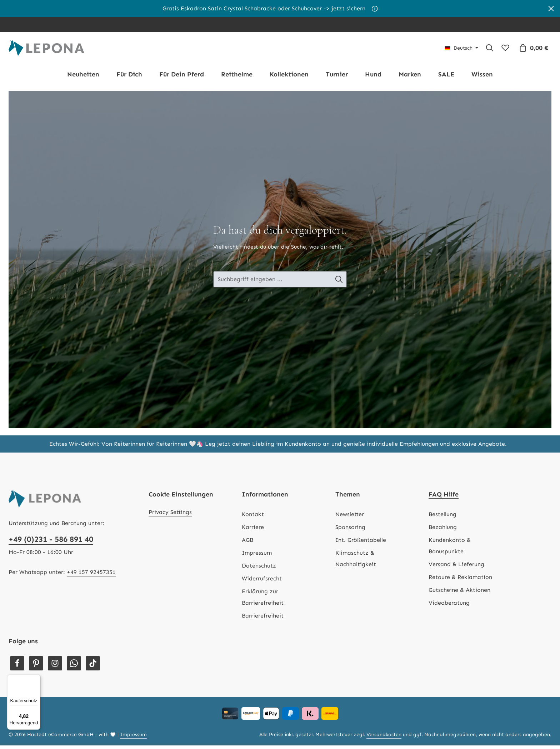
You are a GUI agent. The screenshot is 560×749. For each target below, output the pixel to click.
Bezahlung (443, 531)
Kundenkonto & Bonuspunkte (450, 549)
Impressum (257, 556)
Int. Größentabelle (361, 543)
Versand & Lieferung (456, 568)
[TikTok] (93, 667)
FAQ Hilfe (444, 498)
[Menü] (36, 679)
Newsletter (350, 518)
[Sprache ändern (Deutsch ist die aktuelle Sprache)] (461, 50)
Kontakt (253, 518)
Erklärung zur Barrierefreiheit (263, 601)
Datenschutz (259, 569)
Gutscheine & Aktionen (459, 593)
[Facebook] (17, 667)
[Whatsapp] (74, 667)
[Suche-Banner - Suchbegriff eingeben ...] (272, 283)
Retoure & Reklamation (460, 581)
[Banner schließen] (551, 8)
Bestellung (442, 518)
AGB (247, 543)
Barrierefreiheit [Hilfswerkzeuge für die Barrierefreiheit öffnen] (263, 619)
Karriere (253, 531)
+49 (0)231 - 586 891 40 (51, 543)
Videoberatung (449, 606)
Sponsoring (350, 531)
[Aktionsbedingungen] (375, 9)
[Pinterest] (36, 667)
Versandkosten (384, 738)
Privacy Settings (170, 516)
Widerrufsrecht (262, 582)
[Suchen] (490, 50)
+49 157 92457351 (91, 576)
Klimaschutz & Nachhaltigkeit (356, 562)
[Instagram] (55, 667)
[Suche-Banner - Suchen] (340, 283)
